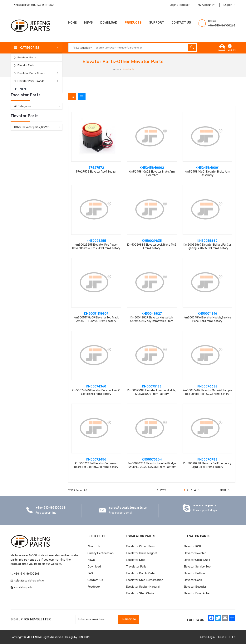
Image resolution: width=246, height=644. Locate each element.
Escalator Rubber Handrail (143, 587)
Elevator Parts (26, 65)
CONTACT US (181, 23)
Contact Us (95, 580)
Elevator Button (194, 573)
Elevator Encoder (195, 587)
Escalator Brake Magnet (142, 553)
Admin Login (207, 637)
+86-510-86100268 (51, 508)
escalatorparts (205, 505)
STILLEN (230, 637)
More (21, 88)
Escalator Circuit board (141, 546)
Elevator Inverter (195, 553)
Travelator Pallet (137, 567)
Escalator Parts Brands (32, 73)
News (89, 23)
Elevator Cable (193, 580)
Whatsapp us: (34, 5)
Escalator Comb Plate (140, 573)
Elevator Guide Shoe (197, 560)
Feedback (94, 587)
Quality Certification (101, 553)
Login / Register (180, 5)
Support (157, 23)
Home (72, 23)
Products (133, 23)
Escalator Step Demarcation (145, 580)
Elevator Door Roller (197, 593)
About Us (94, 546)
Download (109, 23)
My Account (207, 5)
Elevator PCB (192, 546)
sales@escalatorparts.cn (128, 508)
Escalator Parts (27, 57)
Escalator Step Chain (140, 593)
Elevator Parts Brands (31, 81)
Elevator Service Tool (197, 567)
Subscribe (129, 619)
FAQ (90, 573)
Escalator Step (136, 560)
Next (225, 490)
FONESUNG (85, 637)
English (229, 5)
